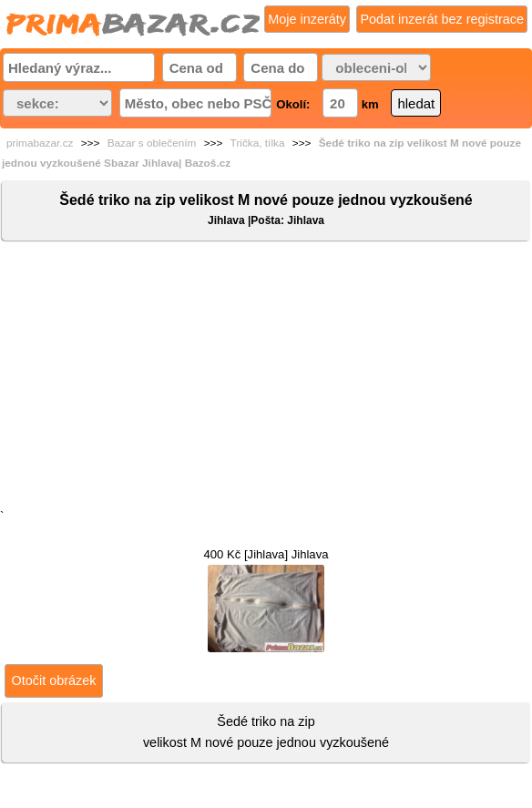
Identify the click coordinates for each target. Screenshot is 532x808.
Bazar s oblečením (152, 143)
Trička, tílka (258, 143)
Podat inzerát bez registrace (442, 19)
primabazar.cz (40, 143)
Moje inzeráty (307, 19)
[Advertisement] (266, 379)
